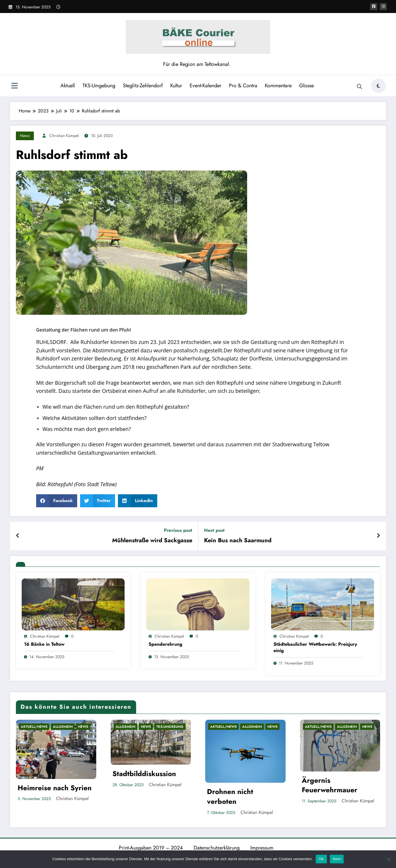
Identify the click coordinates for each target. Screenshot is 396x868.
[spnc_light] (378, 86)
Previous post (178, 530)
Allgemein (63, 727)
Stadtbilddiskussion (144, 774)
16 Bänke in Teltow (44, 644)
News (25, 136)
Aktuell (68, 86)
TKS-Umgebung (99, 86)
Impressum (262, 848)
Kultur (176, 86)
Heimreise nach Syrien (55, 788)
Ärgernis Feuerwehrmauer (330, 785)
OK (321, 859)
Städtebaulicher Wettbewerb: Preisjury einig (315, 647)
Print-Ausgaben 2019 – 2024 (151, 848)
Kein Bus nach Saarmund (238, 541)
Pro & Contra (243, 86)
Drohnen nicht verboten (230, 796)
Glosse (307, 86)
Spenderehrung (165, 644)
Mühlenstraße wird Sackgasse (152, 541)
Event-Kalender (206, 86)
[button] (57, 501)
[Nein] (388, 859)
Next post (214, 530)
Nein (337, 859)
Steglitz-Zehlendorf (143, 86)
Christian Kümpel (64, 136)
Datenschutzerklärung (217, 848)
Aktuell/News (34, 727)
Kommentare (278, 86)
